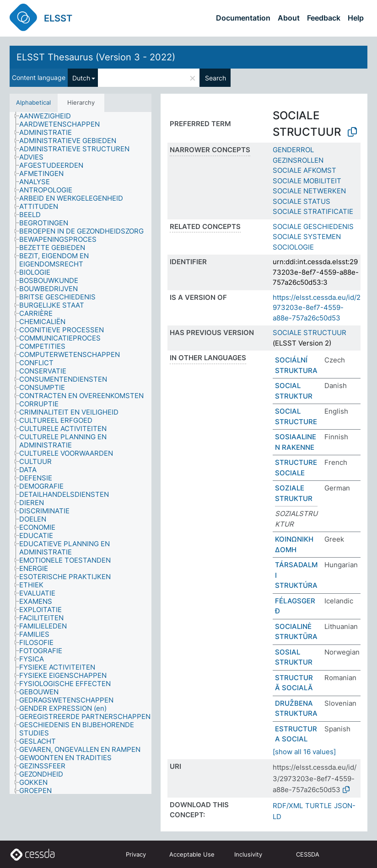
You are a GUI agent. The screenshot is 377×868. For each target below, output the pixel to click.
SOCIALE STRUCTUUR (310, 333)
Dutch (81, 78)
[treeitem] (49, 116)
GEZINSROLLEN (298, 160)
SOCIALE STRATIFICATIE (313, 211)
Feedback (324, 18)
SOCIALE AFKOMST (304, 170)
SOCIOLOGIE (293, 247)
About (289, 18)
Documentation (243, 18)
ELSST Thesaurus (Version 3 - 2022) (96, 57)
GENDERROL (293, 150)
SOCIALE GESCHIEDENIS (313, 226)
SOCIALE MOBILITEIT (307, 181)
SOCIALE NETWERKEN (309, 191)
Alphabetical (33, 102)
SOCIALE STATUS (302, 201)
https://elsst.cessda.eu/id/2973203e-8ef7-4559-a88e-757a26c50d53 (317, 308)
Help (356, 18)
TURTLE (318, 806)
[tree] (81, 453)
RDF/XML (288, 806)
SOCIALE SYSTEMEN (307, 237)
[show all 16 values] (304, 752)
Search (215, 78)
